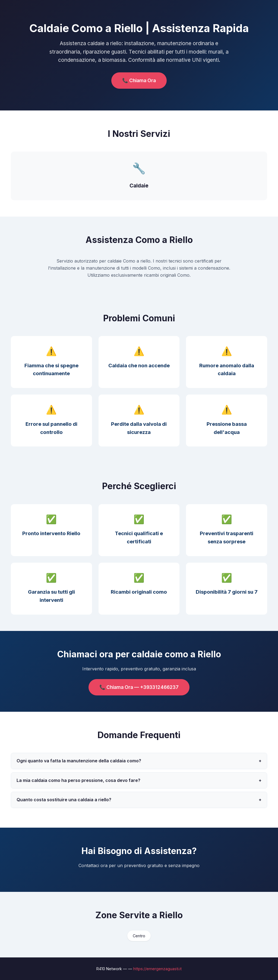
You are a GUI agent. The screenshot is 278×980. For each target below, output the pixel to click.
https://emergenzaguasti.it (157, 969)
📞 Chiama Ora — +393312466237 (139, 687)
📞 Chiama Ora (139, 80)
